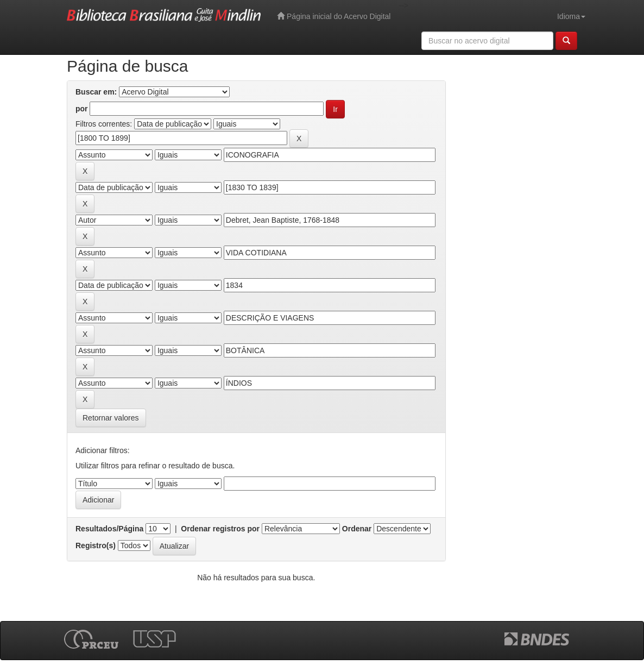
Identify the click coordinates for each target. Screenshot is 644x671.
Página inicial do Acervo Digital (334, 16)
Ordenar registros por (220, 529)
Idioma (571, 16)
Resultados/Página (109, 529)
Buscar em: (96, 92)
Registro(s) (96, 545)
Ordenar (357, 529)
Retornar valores (111, 418)
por (82, 109)
